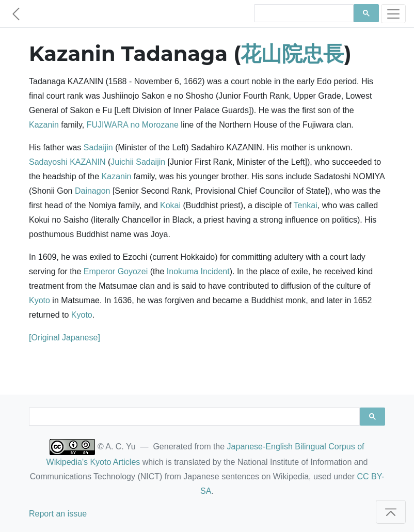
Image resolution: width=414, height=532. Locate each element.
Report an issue (58, 514)
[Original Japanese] (65, 338)
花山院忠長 (292, 53)
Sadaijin (98, 147)
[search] (303, 13)
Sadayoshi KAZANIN (67, 162)
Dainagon (93, 191)
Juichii (122, 162)
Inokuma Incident (198, 271)
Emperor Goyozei (116, 271)
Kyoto (39, 300)
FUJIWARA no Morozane (133, 125)
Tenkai (306, 205)
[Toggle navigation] (393, 14)
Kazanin (44, 125)
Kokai (170, 205)
